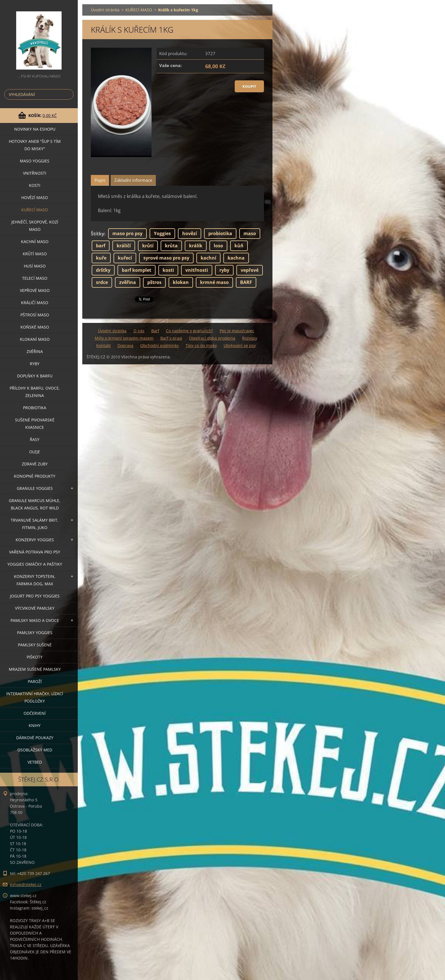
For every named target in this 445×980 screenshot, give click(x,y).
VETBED (35, 762)
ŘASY (35, 439)
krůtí (148, 246)
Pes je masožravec (237, 331)
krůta (171, 246)
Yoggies (162, 233)
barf (101, 246)
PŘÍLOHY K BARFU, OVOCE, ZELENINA (35, 392)
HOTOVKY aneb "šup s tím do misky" (35, 145)
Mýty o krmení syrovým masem (124, 338)
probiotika (220, 233)
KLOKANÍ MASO (35, 339)
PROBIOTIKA (35, 408)
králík (196, 246)
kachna (236, 258)
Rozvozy (250, 338)
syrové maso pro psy (166, 258)
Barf (155, 331)
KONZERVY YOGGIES (35, 540)
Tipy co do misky (201, 345)
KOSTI (35, 185)
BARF (246, 282)
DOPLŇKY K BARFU (35, 376)
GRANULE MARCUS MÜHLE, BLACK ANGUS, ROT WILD (35, 504)
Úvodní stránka (105, 10)
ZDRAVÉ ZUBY (35, 464)
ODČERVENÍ (35, 713)
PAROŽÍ (35, 681)
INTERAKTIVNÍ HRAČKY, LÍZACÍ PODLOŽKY (35, 697)
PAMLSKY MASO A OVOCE (35, 620)
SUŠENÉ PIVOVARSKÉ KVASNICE (35, 424)
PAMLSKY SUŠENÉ (35, 645)
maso (250, 233)
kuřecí (125, 258)
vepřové (250, 270)
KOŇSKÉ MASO (35, 327)
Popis (100, 180)
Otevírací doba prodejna (212, 338)
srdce (102, 282)
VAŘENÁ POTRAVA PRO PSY (35, 552)
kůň (239, 246)
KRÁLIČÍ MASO (35, 303)
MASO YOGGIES (35, 161)
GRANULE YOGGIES (35, 488)
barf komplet (137, 270)
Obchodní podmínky (159, 345)
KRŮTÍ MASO (35, 254)
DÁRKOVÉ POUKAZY (35, 738)
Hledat (68, 94)
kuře (101, 258)
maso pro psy (127, 233)
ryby (224, 270)
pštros (154, 282)
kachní (208, 258)
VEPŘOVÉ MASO (35, 290)
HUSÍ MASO (35, 266)
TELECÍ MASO (35, 278)
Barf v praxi (171, 338)
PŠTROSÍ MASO (35, 315)
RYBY (35, 364)
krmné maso (214, 282)
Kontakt (103, 345)
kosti (168, 270)
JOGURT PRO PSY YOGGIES (35, 596)
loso (218, 246)
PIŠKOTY (35, 657)
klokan (181, 282)
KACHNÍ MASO (35, 242)
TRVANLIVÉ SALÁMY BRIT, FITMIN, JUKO (35, 524)
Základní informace (133, 180)
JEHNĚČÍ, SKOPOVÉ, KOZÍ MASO (35, 226)
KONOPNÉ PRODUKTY (35, 476)
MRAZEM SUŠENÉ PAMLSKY (35, 669)
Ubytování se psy (240, 345)
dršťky (103, 270)
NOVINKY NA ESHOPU (35, 129)
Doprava (125, 345)
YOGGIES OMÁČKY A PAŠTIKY (35, 564)
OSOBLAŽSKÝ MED (35, 750)
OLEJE (35, 452)
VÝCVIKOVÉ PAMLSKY (35, 608)
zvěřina (128, 282)
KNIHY (35, 725)
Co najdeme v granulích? (189, 331)
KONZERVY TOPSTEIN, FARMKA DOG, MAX (35, 580)
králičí (124, 246)
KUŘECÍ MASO (35, 210)
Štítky (97, 234)
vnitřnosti (197, 270)
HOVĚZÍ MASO (35, 198)
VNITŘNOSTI (35, 173)
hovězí (190, 233)
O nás (139, 331)
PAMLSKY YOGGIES (35, 633)
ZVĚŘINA (35, 351)
